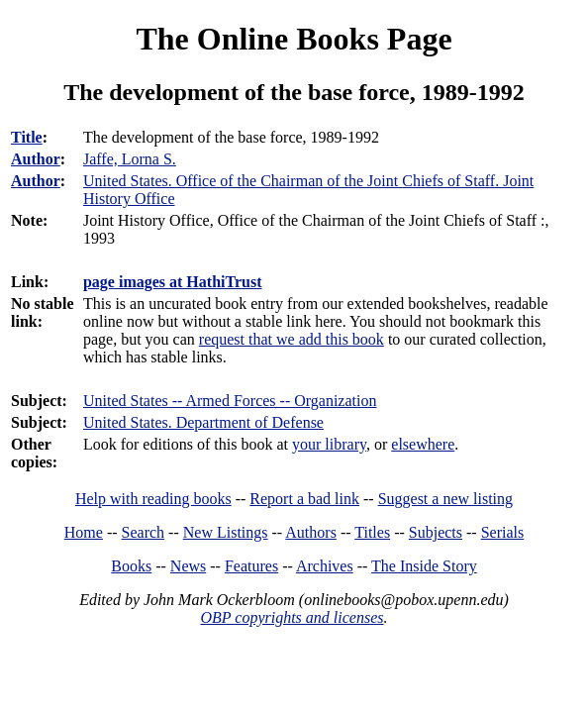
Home (84, 532)
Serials (503, 532)
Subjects (436, 532)
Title (27, 137)
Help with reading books (153, 499)
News (188, 566)
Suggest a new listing (445, 499)
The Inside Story (424, 566)
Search (144, 532)
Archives (325, 566)
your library (329, 444)
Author (36, 159)
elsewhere (423, 444)
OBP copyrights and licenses (292, 617)
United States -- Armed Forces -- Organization (230, 401)
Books (131, 566)
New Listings (226, 532)
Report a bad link (304, 499)
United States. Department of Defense (203, 422)
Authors (311, 532)
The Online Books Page (294, 39)
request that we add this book (292, 339)
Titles (372, 532)
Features (251, 566)
